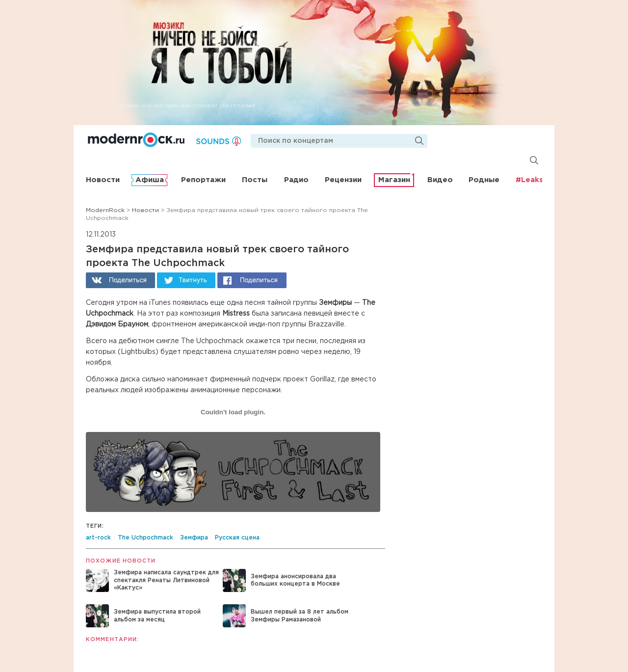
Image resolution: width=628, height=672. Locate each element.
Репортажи (203, 180)
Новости (103, 180)
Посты (255, 180)
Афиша (150, 180)
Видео (440, 180)
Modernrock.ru (136, 140)
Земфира (194, 538)
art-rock (98, 538)
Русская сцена (237, 538)
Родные (484, 180)
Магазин (394, 180)
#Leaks (529, 180)
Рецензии (343, 180)
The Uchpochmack (145, 538)
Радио (296, 180)
